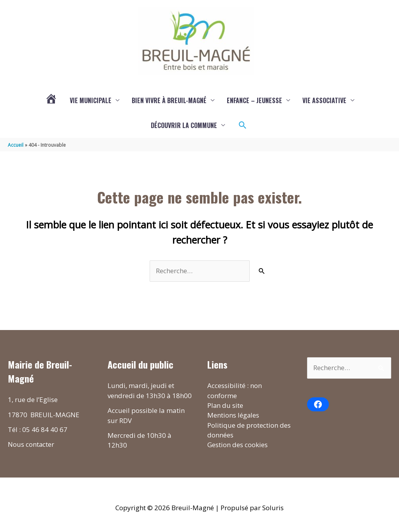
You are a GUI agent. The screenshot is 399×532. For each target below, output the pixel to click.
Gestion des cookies (237, 445)
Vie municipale (91, 100)
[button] (243, 125)
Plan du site (225, 406)
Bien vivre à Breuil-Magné (169, 100)
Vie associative (324, 100)
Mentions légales (233, 415)
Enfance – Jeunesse (254, 100)
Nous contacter (31, 445)
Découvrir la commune (184, 125)
